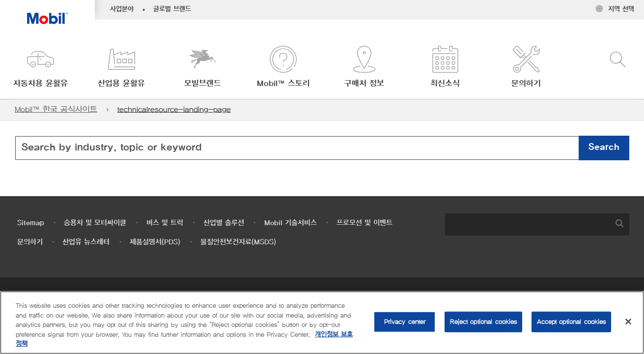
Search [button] (604, 147)
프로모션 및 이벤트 (364, 223)
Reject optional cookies (483, 322)
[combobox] (322, 148)
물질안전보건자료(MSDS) (238, 242)
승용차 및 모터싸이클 (95, 223)
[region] (322, 323)
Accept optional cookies (571, 322)
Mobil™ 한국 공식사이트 (56, 109)
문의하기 (30, 242)
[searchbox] (527, 224)
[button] (41, 68)
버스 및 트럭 (165, 223)
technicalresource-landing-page (174, 109)
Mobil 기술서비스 (291, 223)
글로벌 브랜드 (172, 9)
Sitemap (31, 223)
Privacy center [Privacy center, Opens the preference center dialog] (405, 322)
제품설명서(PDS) (155, 242)
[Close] (628, 322)
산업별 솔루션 (224, 223)
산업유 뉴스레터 (86, 242)
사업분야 (122, 9)
